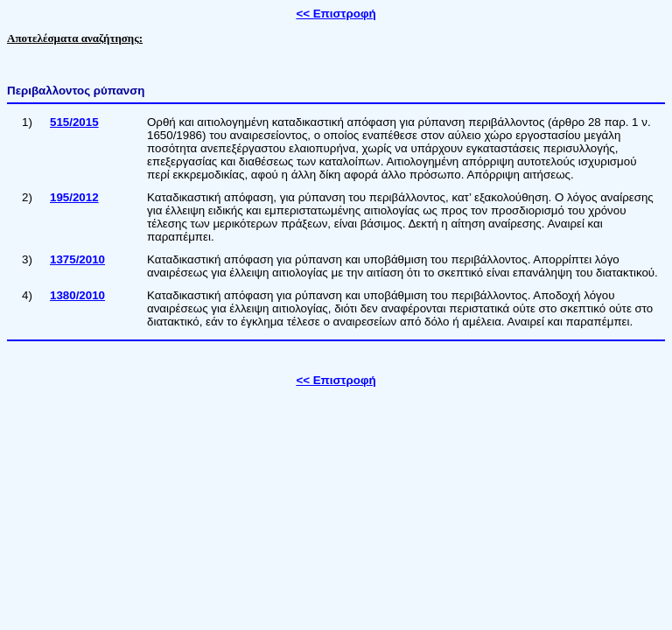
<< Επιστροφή (336, 14)
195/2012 (74, 197)
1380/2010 (77, 295)
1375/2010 (77, 259)
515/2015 (74, 122)
